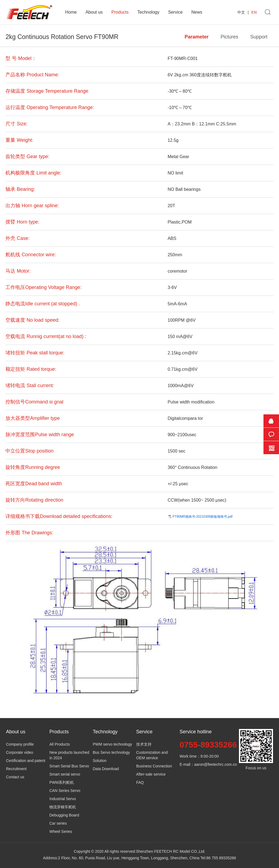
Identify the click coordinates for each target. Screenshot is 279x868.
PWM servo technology (113, 744)
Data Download (106, 769)
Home (71, 12)
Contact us (15, 777)
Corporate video (20, 752)
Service (175, 12)
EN (254, 12)
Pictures (229, 37)
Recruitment (16, 769)
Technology (148, 12)
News (197, 12)
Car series (58, 823)
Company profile (20, 744)
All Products (60, 744)
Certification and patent (26, 761)
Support (259, 37)
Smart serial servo (65, 774)
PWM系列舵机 (62, 782)
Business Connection (154, 766)
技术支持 (144, 744)
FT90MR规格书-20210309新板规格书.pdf (202, 517)
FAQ (140, 782)
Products (120, 12)
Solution (100, 761)
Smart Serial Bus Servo (69, 766)
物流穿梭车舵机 (63, 807)
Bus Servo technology (111, 752)
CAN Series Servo (65, 791)
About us (94, 12)
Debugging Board (64, 815)
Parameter (196, 37)
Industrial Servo (63, 799)
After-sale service (151, 774)
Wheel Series (61, 831)
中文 (241, 12)
